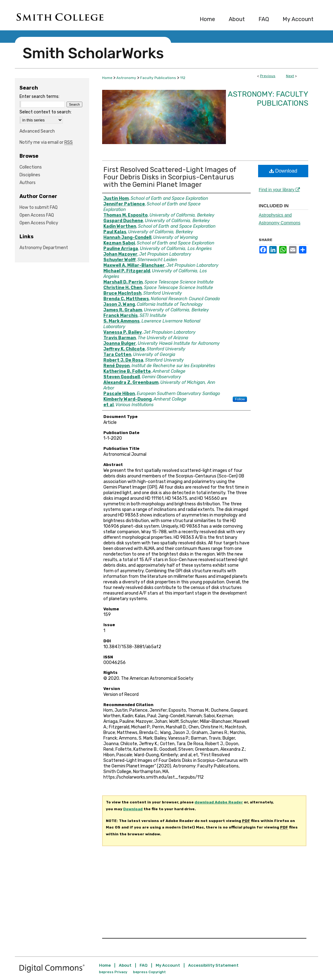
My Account (168, 965)
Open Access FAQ (37, 215)
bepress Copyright (149, 972)
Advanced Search (37, 131)
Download (283, 171)
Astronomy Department (44, 248)
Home (107, 78)
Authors (28, 183)
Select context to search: (45, 112)
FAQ (144, 965)
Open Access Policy (39, 223)
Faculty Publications (158, 78)
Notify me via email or (46, 142)
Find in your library (279, 190)
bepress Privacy (113, 972)
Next (290, 76)
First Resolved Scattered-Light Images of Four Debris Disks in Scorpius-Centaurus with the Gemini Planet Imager (170, 177)
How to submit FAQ (39, 207)
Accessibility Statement (213, 965)
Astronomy (126, 78)
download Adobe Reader (219, 802)
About (125, 965)
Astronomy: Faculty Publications (268, 99)
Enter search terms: (39, 97)
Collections (31, 167)
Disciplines (30, 175)
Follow (240, 399)
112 (183, 78)
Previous (268, 76)
